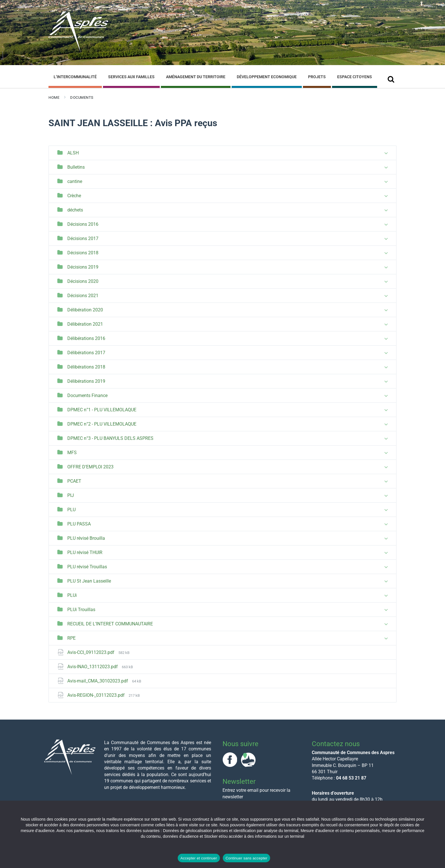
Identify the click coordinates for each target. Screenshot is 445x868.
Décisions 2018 (83, 253)
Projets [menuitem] (317, 77)
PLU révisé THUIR (85, 552)
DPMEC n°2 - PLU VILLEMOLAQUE (102, 424)
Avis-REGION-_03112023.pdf (97, 695)
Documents (82, 97)
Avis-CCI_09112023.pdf (91, 652)
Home (54, 97)
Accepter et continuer (199, 858)
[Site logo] (78, 51)
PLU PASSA (79, 524)
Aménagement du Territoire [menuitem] (196, 77)
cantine (75, 181)
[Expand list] (386, 153)
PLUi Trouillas (81, 610)
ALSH (73, 153)
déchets (75, 210)
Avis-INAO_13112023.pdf (93, 667)
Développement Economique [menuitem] (267, 77)
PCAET (74, 481)
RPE (71, 638)
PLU (71, 510)
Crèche (74, 196)
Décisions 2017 (83, 238)
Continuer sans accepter (247, 858)
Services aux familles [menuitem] (131, 77)
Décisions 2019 (83, 267)
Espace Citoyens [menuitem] (355, 77)
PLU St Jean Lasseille (89, 581)
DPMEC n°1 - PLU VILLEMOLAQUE (102, 410)
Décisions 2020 (83, 281)
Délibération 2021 (85, 324)
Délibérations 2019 (86, 381)
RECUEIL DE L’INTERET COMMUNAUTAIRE (110, 624)
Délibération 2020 (85, 310)
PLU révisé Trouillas (87, 567)
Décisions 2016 (83, 224)
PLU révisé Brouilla (86, 538)
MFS (72, 453)
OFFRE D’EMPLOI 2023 (90, 467)
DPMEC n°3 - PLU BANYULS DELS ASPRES (110, 438)
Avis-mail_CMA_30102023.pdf (98, 681)
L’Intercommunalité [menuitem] (75, 77)
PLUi (72, 595)
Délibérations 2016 (86, 338)
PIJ (71, 495)
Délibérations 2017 (86, 353)
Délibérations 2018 (86, 367)
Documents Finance (87, 395)
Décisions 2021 (83, 296)
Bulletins (76, 167)
